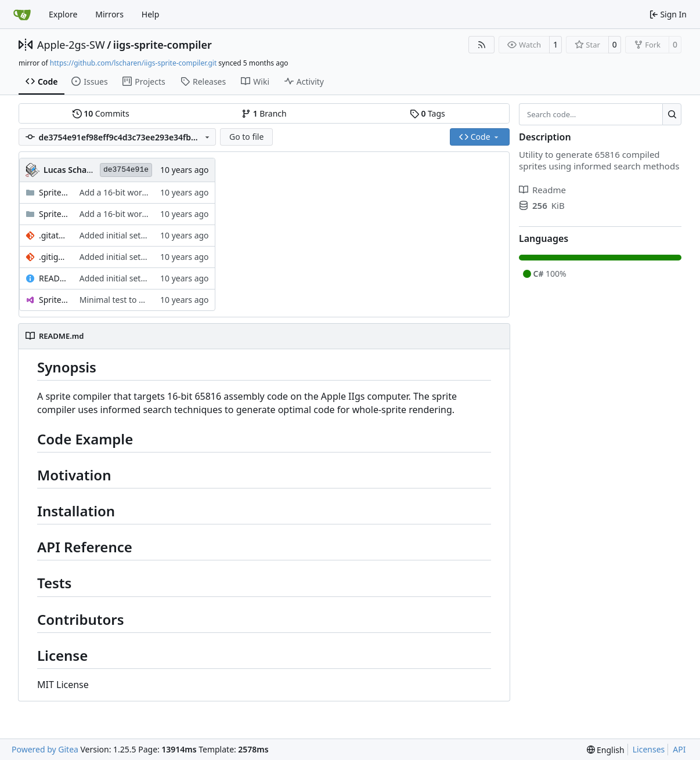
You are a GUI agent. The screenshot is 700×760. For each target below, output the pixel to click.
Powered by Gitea (45, 749)
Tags (427, 113)
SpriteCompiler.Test (53, 214)
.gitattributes (53, 235)
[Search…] (672, 114)
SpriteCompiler (53, 192)
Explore (63, 14)
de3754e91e (126, 170)
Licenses (649, 749)
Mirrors (109, 14)
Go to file (246, 137)
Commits (101, 113)
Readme (542, 190)
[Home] (22, 15)
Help (151, 14)
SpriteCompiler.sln (53, 300)
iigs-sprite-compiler (163, 45)
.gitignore (53, 257)
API (679, 749)
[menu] (606, 750)
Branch (264, 113)
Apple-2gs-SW (71, 45)
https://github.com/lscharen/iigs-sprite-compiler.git (133, 63)
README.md (53, 278)
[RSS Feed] (482, 45)
